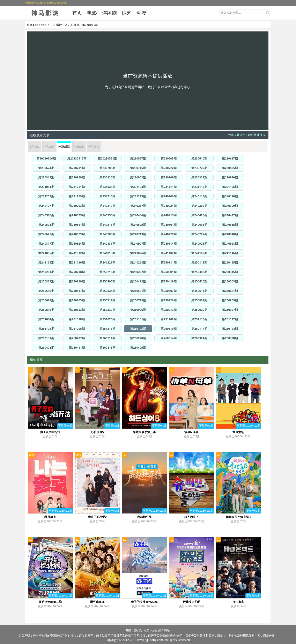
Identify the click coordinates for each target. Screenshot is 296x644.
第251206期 (77, 329)
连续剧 (109, 13)
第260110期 (169, 329)
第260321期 (199, 338)
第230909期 (169, 177)
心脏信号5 (97, 432)
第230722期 (169, 168)
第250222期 (138, 272)
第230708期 (107, 168)
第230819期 (77, 177)
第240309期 (230, 206)
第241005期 (46, 253)
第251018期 (77, 319)
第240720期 (169, 234)
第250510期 (46, 291)
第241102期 (169, 253)
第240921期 (199, 243)
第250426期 (199, 281)
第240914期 (169, 243)
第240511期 (77, 225)
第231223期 (138, 196)
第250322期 (46, 281)
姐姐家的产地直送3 (238, 517)
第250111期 (169, 262)
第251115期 (199, 319)
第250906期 (138, 310)
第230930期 (230, 177)
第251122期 (230, 319)
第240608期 (199, 225)
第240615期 (230, 225)
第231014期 (46, 187)
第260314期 (169, 338)
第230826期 (107, 177)
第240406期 (138, 215)
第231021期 (77, 187)
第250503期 (230, 281)
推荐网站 (164, 630)
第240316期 (46, 215)
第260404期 (46, 347)
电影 (92, 13)
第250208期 (77, 272)
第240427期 (230, 215)
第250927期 (230, 310)
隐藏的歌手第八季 (144, 432)
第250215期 (107, 272)
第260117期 (199, 329)
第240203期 (77, 206)
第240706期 (107, 234)
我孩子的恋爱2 (97, 517)
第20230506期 (46, 158)
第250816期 (46, 310)
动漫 (141, 13)
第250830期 (107, 310)
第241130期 (77, 262)
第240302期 (199, 206)
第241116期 (230, 253)
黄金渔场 (238, 432)
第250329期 (77, 281)
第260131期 (46, 338)
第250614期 (199, 291)
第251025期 (107, 319)
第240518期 (107, 225)
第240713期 (138, 234)
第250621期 (230, 291)
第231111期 (169, 187)
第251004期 (46, 319)
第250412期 (138, 281)
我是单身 (50, 517)
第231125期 (230, 187)
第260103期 (138, 329)
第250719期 (138, 300)
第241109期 (199, 253)
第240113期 (199, 196)
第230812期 (46, 177)
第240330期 (107, 215)
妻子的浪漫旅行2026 (144, 602)
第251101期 (138, 319)
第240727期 (199, 234)
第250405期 (107, 281)
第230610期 (199, 158)
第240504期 (46, 225)
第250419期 (169, 281)
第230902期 (138, 177)
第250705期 (77, 300)
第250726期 (169, 300)
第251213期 (107, 329)
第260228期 (138, 338)
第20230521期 (107, 158)
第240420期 (199, 215)
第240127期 (46, 206)
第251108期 (169, 319)
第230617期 (230, 158)
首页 (77, 13)
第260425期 (138, 347)
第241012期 (77, 253)
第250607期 (169, 291)
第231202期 (46, 196)
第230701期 (77, 168)
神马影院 (32, 25)
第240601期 (169, 225)
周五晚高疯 (97, 602)
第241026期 (138, 253)
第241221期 (107, 262)
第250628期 (46, 300)
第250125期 (230, 262)
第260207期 (77, 338)
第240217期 (138, 206)
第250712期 (107, 300)
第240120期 (230, 196)
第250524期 (107, 291)
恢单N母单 (191, 432)
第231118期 (199, 187)
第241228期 (138, 262)
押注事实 (238, 602)
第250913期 (169, 310)
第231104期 (138, 187)
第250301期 (169, 272)
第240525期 (138, 225)
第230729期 (199, 168)
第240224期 (169, 206)
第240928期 (230, 243)
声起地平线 (144, 517)
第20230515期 (77, 158)
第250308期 (199, 272)
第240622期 (46, 234)
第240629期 (77, 234)
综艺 (127, 13)
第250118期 (199, 262)
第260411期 (77, 347)
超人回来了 (191, 517)
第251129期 (46, 329)
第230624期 (46, 168)
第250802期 (199, 300)
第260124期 (230, 329)
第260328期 (230, 338)
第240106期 (169, 196)
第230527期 (138, 158)
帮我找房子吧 (191, 602)
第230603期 (169, 158)
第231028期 (107, 187)
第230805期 (230, 168)
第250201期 (46, 272)
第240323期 (77, 215)
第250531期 (138, 291)
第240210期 (107, 206)
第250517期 (77, 291)
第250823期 (77, 310)
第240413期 (169, 215)
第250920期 (199, 310)
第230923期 (199, 177)
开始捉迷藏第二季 (50, 602)
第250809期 (230, 300)
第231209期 (77, 196)
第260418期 (107, 347)
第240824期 (77, 243)
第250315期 (230, 272)
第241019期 (107, 253)
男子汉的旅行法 (50, 432)
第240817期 (46, 243)
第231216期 (107, 196)
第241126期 (46, 262)
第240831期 (107, 243)
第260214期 (107, 338)
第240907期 (138, 243)
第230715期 (138, 168)
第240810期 (230, 234)
